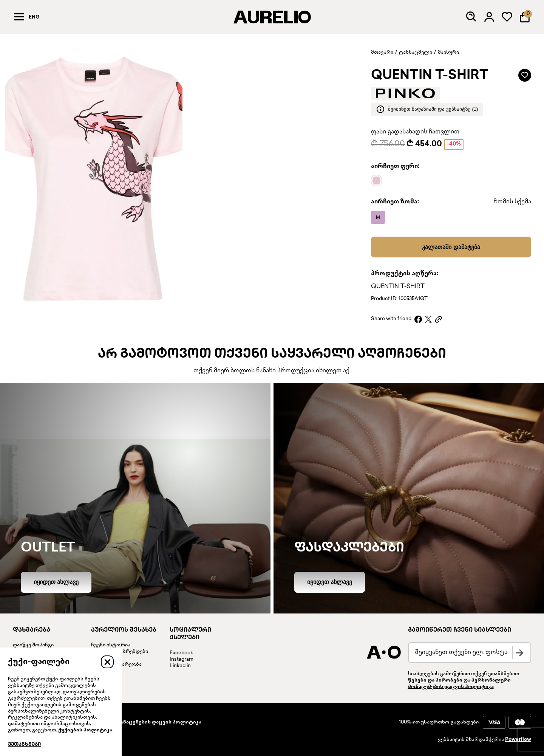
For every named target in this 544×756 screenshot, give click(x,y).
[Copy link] (438, 319)
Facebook (181, 653)
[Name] (378, 181)
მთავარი (382, 53)
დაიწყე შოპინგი (33, 645)
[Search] (471, 17)
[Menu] (19, 17)
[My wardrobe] (507, 17)
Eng (34, 17)
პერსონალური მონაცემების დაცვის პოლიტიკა (138, 722)
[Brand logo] (405, 93)
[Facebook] (418, 319)
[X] (428, 319)
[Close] (107, 662)
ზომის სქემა (512, 202)
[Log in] (489, 17)
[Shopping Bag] (525, 17)
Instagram (182, 660)
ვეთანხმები (24, 745)
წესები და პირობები (435, 680)
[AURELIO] (272, 17)
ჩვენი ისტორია (111, 645)
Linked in (180, 666)
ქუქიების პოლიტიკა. (86, 730)
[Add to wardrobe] (525, 75)
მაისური (448, 53)
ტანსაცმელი (416, 53)
